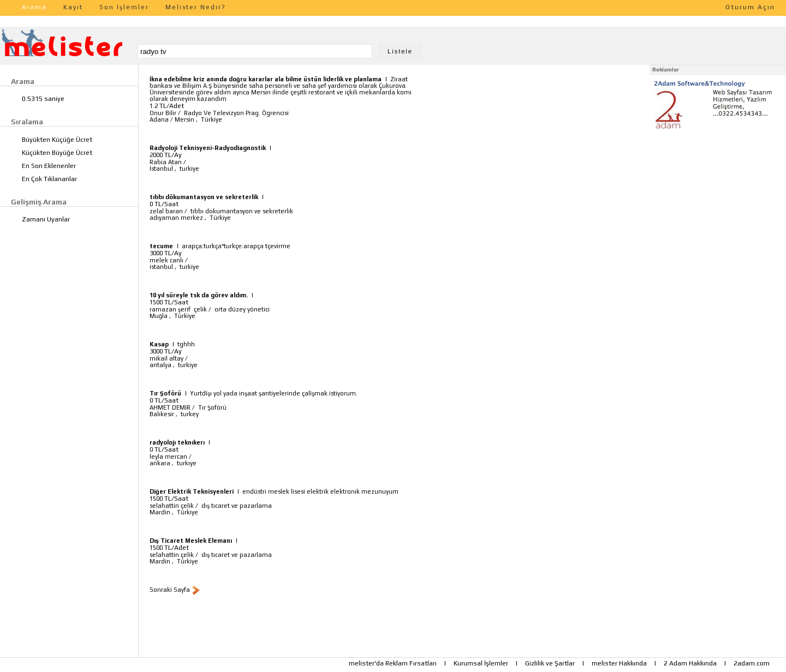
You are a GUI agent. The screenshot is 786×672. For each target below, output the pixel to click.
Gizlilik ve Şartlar (550, 663)
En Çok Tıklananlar (49, 179)
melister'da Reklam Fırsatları (393, 663)
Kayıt (73, 7)
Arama (34, 7)
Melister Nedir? (196, 7)
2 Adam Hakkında (690, 663)
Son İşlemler (124, 7)
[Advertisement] (718, 201)
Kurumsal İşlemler (481, 663)
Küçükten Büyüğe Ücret (57, 153)
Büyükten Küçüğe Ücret (57, 140)
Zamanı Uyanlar (46, 219)
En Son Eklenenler (49, 166)
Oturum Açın (750, 7)
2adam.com (752, 663)
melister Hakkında (619, 663)
